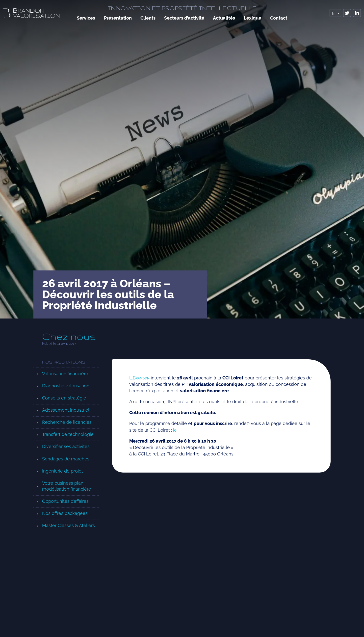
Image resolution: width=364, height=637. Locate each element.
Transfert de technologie (68, 434)
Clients (148, 18)
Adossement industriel (66, 410)
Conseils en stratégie (64, 398)
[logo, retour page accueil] (31, 13)
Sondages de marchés (66, 459)
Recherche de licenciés (67, 422)
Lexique (252, 18)
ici (175, 430)
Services (86, 18)
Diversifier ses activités (66, 446)
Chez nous (69, 337)
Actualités (224, 18)
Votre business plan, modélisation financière (67, 486)
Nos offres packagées (65, 513)
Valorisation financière (65, 374)
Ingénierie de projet (63, 471)
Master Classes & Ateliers (68, 525)
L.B (139, 378)
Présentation (118, 18)
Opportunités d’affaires (65, 501)
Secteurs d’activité (184, 18)
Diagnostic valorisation (66, 386)
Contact (279, 18)
